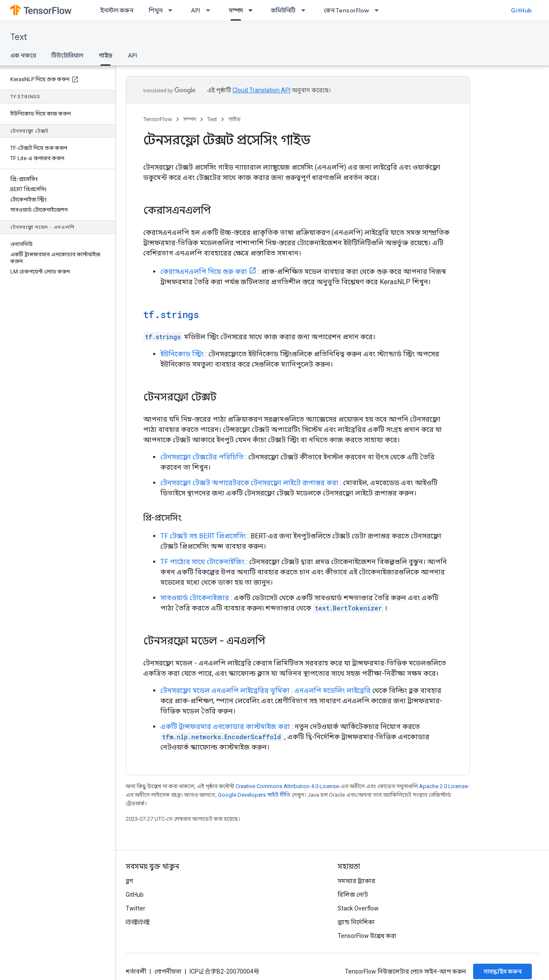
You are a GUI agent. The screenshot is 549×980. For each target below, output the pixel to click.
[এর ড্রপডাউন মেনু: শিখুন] (173, 10)
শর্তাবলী (136, 971)
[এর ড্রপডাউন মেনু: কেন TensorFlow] (379, 10)
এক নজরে (23, 55)
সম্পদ (190, 119)
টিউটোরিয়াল (67, 55)
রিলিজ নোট (353, 895)
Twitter (136, 908)
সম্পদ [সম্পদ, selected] (236, 10)
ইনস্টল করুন (117, 10)
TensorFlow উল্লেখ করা (367, 936)
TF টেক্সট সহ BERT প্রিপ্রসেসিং (203, 536)
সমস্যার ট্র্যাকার (356, 881)
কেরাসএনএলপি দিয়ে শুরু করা (204, 272)
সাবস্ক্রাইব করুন (502, 971)
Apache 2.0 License (443, 786)
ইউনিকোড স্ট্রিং (182, 354)
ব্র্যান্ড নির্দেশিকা (356, 922)
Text (19, 37)
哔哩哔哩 (138, 922)
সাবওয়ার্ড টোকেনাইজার (195, 598)
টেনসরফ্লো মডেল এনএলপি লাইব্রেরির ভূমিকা (225, 690)
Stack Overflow (358, 908)
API (196, 10)
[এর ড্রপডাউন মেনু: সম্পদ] (253, 10)
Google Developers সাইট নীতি (254, 795)
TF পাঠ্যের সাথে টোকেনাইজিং (202, 562)
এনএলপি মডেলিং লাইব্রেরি (332, 690)
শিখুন (156, 10)
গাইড (234, 119)
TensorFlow (158, 119)
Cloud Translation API (261, 90)
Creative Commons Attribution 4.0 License (287, 786)
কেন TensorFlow (346, 10)
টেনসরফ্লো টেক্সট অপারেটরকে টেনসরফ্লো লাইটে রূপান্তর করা (249, 483)
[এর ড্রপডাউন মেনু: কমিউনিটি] (306, 10)
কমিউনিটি (283, 10)
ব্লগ (129, 881)
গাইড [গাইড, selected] (106, 55)
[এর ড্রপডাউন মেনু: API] (211, 10)
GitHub (521, 10)
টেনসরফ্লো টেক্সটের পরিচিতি (202, 457)
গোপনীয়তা (168, 971)
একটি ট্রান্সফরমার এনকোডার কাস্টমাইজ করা (225, 727)
